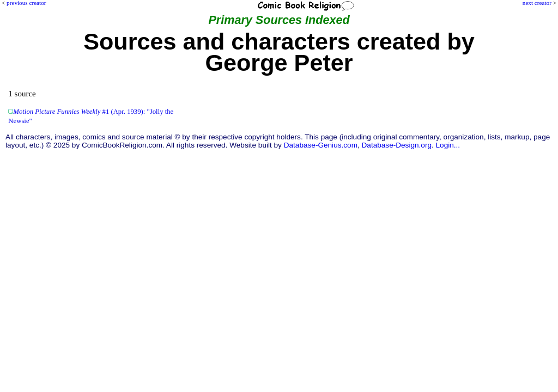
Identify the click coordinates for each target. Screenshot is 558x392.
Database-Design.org (397, 145)
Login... (448, 145)
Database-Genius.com (321, 145)
